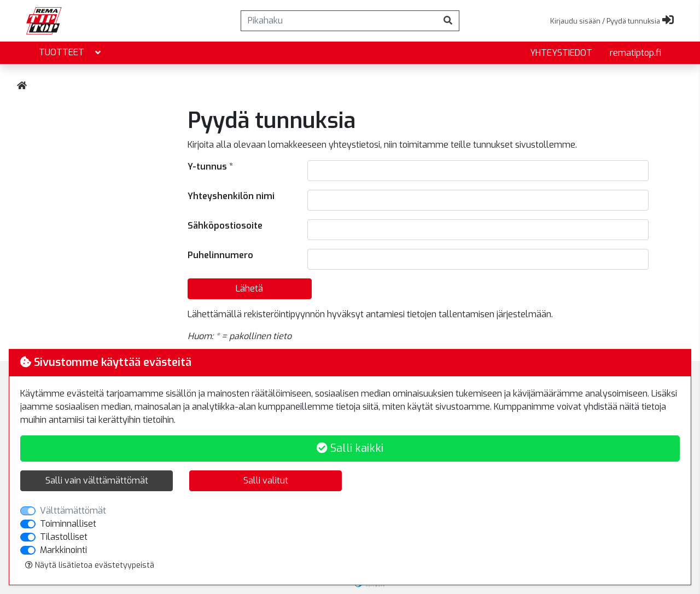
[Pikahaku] (339, 21)
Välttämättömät (73, 511)
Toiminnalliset (68, 524)
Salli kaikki (350, 448)
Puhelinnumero (220, 255)
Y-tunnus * (210, 167)
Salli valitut (266, 481)
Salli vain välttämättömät (97, 481)
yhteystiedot (561, 53)
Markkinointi (63, 550)
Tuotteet (71, 53)
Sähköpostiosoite (225, 226)
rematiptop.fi (635, 53)
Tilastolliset (64, 537)
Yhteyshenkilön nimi (231, 196)
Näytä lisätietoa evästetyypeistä (90, 565)
